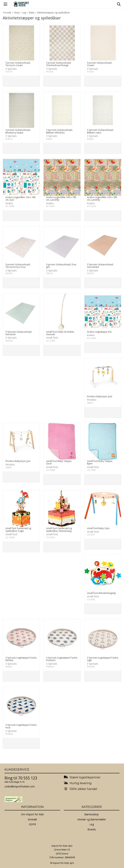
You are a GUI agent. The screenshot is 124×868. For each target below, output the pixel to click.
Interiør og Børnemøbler (92, 819)
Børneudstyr (92, 814)
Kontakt (32, 819)
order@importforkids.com (20, 786)
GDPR (32, 824)
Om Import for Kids (32, 814)
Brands (92, 829)
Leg (92, 824)
